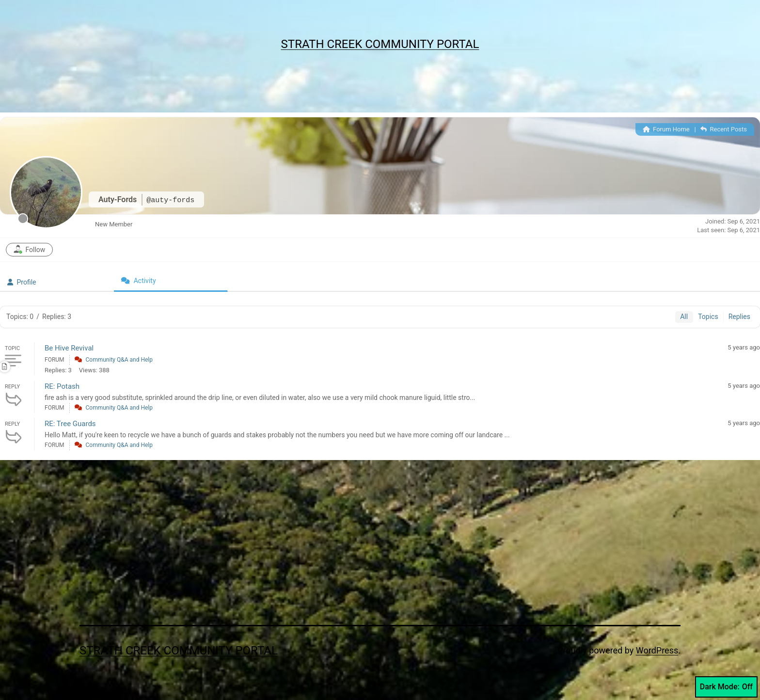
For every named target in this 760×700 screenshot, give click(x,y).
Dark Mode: (726, 687)
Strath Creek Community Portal (380, 44)
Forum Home (666, 129)
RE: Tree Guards (70, 424)
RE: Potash (62, 386)
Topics (708, 317)
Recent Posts (724, 129)
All (684, 317)
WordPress (657, 650)
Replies (739, 317)
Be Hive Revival (69, 348)
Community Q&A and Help (119, 360)
